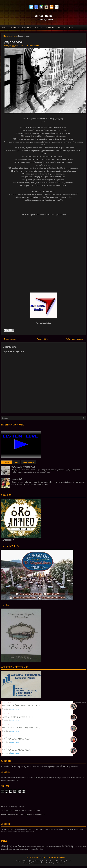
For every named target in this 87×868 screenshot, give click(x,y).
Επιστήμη (43, 767)
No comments (33, 46)
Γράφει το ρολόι (13, 42)
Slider (36, 849)
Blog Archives (28, 462)
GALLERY (39, 27)
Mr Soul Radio (43, 16)
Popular (7, 462)
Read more (15, 709)
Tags (16, 462)
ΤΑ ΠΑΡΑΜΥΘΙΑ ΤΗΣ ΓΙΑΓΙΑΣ (23, 467)
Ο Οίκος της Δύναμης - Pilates (13, 806)
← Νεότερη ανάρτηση (10, 339)
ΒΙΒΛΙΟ (62, 27)
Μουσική (65, 766)
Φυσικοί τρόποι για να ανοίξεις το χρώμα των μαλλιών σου (23, 814)
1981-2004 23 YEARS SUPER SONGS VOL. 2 (21, 706)
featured (5, 849)
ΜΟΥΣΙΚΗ (28, 27)
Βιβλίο (20, 767)
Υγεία (76, 846)
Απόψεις (13, 36)
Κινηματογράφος (53, 767)
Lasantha (45, 861)
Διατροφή (38, 847)
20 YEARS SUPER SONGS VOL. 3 (16, 739)
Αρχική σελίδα (42, 339)
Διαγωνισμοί (35, 767)
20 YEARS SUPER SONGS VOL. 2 (16, 750)
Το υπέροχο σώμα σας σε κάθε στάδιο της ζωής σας (21, 810)
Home (4, 27)
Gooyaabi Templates (57, 863)
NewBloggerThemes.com (31, 863)
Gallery (4, 767)
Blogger (62, 857)
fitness (10, 849)
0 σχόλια (5, 709)
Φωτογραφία (74, 767)
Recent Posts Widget (80, 702)
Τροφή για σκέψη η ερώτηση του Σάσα (18, 717)
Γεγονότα (27, 766)
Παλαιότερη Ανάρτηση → (76, 339)
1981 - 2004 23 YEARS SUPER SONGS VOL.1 (21, 728)
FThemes (26, 861)
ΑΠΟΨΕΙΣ (15, 27)
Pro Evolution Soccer (26, 849)
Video (41, 849)
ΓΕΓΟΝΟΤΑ (50, 27)
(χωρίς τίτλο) (17, 479)
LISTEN (71, 27)
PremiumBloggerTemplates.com (61, 861)
